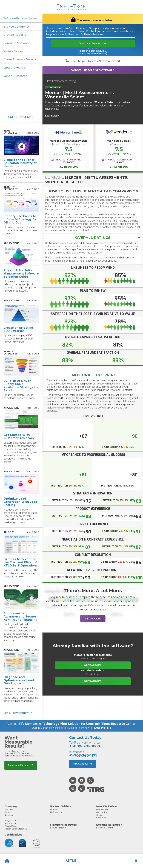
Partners (54, 810)
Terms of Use (10, 824)
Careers (8, 813)
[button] (71, 861)
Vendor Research (16, 76)
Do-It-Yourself (102, 810)
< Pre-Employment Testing (60, 81)
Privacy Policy (11, 826)
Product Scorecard (68, 160)
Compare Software (17, 43)
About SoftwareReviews (21, 60)
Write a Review (14, 51)
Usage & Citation (12, 821)
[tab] (93, 191)
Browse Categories (17, 27)
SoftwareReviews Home (20, 18)
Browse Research (58, 828)
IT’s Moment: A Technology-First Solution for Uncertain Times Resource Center (77, 724)
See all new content (18, 713)
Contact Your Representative (93, 43)
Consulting (101, 818)
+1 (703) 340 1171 (101, 728)
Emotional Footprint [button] (93, 375)
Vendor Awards (14, 68)
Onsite (99, 815)
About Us (9, 810)
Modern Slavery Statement (16, 829)
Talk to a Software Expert (104, 61)
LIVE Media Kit (57, 813)
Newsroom (9, 815)
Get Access (93, 619)
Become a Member (21, 766)
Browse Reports (15, 35)
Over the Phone (103, 813)
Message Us (83, 764)
